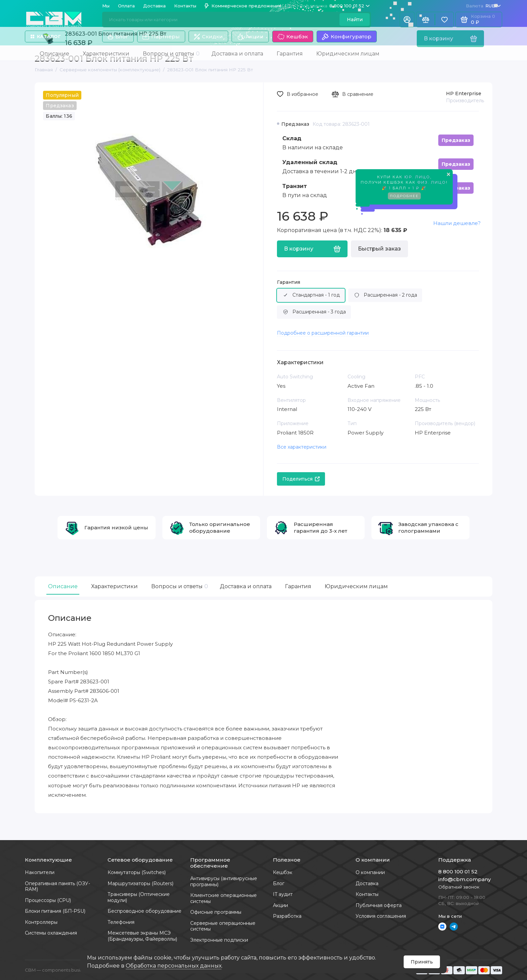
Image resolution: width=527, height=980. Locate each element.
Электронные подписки (219, 940)
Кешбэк (293, 37)
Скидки (208, 36)
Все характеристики (302, 447)
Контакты (185, 6)
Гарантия (289, 282)
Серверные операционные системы (223, 926)
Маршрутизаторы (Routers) (140, 883)
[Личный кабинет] (407, 20)
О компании (370, 872)
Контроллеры (41, 922)
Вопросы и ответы (179, 586)
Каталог (46, 36)
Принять (422, 962)
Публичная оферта (379, 905)
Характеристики (114, 586)
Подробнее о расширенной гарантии (323, 333)
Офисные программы (216, 912)
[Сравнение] (425, 20)
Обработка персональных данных (174, 966)
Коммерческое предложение (243, 6)
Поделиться (301, 479)
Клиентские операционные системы (224, 898)
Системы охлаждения (51, 933)
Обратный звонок (459, 887)
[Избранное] (444, 20)
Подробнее (404, 197)
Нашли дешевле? (457, 223)
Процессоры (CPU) (48, 900)
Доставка (154, 6)
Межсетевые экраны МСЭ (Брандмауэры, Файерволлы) (142, 936)
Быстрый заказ (379, 249)
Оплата (126, 6)
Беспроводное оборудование (145, 911)
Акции (250, 37)
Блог (118, 36)
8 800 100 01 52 (334, 6)
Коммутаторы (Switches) (137, 872)
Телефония (121, 922)
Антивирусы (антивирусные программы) (224, 881)
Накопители (40, 872)
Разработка (287, 916)
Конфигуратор (347, 37)
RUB (483, 6)
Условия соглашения (381, 916)
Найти (355, 20)
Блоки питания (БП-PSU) (55, 911)
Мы (106, 6)
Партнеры (161, 37)
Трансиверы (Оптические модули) (139, 897)
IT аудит (283, 894)
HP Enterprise (464, 93)
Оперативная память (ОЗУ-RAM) (57, 887)
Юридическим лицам (356, 586)
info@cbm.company (464, 879)
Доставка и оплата (246, 586)
